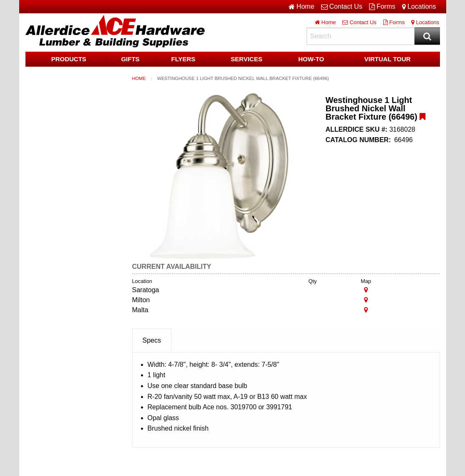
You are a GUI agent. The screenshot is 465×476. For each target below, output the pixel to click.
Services (246, 59)
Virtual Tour (388, 59)
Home (139, 78)
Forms (382, 7)
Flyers (183, 59)
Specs (152, 340)
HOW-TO (311, 59)
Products (69, 59)
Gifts (130, 59)
